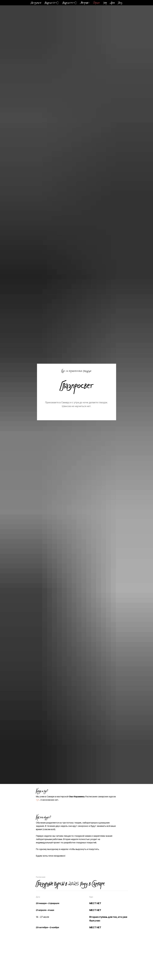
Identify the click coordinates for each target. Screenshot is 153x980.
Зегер (105, 3)
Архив (113, 3)
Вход (120, 3)
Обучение (96, 3)
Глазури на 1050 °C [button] (69, 3)
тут (38, 800)
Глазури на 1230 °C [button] (51, 3)
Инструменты (36, 3)
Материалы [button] (84, 3)
